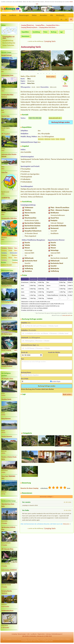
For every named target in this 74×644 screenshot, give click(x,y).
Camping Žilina (40, 25)
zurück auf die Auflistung (36, 41)
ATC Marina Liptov (7, 334)
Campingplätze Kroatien (47, 641)
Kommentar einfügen (47, 497)
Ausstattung (36, 32)
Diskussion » (67, 524)
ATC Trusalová (6, 134)
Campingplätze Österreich (45, 639)
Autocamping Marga (7, 302)
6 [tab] (52, 74)
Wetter (34, 15)
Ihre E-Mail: (25, 379)
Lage (61, 32)
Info (52, 15)
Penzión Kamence (7, 436)
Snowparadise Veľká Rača (9, 218)
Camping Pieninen (9, 255)
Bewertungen (24, 15)
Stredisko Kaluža (6, 399)
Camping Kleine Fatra (9, 258)
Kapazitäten (25, 32)
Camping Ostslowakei (9, 253)
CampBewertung (8, 41)
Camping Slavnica (6, 286)
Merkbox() (60, 15)
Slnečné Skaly (5, 116)
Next (71, 62)
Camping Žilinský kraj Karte (29, 27)
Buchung (54, 32)
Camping (7, 260)
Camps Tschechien (8, 45)
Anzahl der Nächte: (54, 352)
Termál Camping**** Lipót (9, 350)
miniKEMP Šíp (6, 198)
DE (71, 19)
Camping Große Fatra (9, 251)
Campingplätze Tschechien (11, 639)
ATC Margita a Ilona (7, 379)
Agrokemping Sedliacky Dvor (8, 528)
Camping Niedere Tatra (9, 248)
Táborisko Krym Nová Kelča (8, 505)
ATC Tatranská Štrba (7, 549)
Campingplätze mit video (8, 37)
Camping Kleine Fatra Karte (47, 27)
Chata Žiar (4, 173)
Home (4, 15)
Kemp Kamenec (6, 419)
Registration (41, 634)
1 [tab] (38, 74)
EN (66, 19)
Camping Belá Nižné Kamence (7, 96)
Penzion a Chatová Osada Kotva (9, 458)
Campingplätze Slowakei (27, 641)
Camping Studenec (7, 366)
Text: (23, 359)
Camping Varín (50, 41)
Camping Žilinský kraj (27, 25)
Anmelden (44, 15)
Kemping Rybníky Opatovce (7, 592)
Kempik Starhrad (6, 55)
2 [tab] (41, 74)
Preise (45, 32)
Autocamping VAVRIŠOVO (9, 570)
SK (61, 19)
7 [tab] (55, 74)
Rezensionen (25, 36)
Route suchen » (51, 77)
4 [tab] (47, 74)
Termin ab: (24, 352)
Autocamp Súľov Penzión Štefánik (9, 156)
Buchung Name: (26, 373)
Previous (22, 62)
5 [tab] (50, 74)
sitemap (48, 634)
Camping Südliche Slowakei (9, 264)
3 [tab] (44, 74)
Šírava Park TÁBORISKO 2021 (8, 477)
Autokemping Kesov (7, 611)
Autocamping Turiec (7, 75)
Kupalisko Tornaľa (7, 318)
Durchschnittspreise (9, 43)
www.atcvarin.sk (55, 118)
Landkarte (13, 15)
